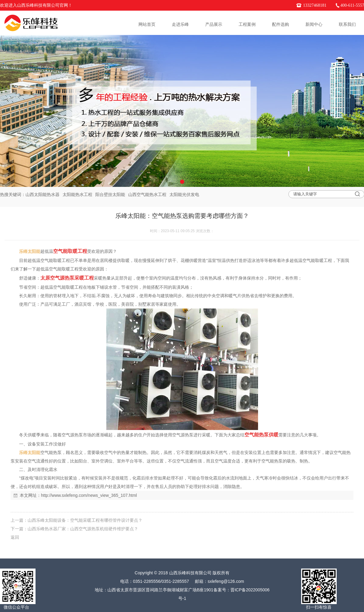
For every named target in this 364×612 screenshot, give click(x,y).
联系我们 (347, 24)
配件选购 (281, 24)
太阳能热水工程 (77, 194)
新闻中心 (314, 24)
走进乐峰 (180, 24)
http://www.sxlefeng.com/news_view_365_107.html (89, 495)
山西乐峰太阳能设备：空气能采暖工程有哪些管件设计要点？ (85, 520)
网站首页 (147, 24)
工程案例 (247, 24)
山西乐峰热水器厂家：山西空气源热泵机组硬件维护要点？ (83, 529)
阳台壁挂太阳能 (110, 194)
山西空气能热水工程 (147, 194)
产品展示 (214, 24)
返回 (15, 537)
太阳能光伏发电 (184, 194)
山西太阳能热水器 (43, 194)
